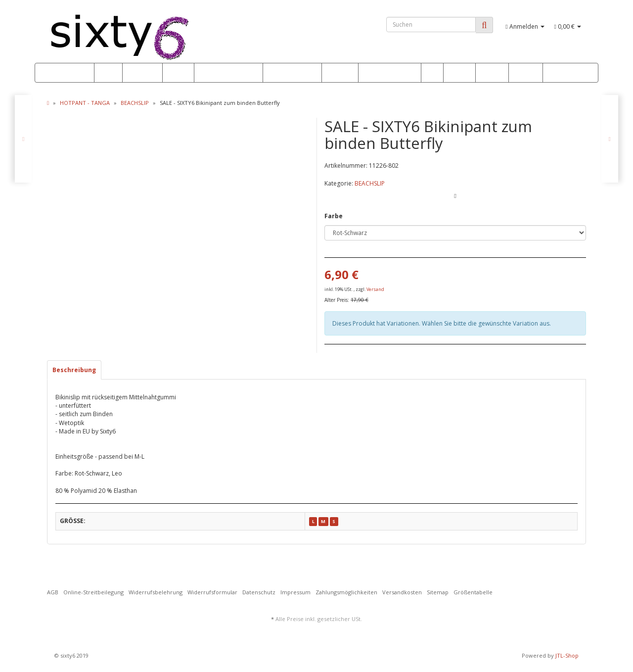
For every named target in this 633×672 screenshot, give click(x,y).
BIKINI (178, 73)
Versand (375, 289)
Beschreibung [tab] (74, 370)
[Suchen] (431, 24)
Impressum (295, 592)
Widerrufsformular (212, 592)
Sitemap (438, 592)
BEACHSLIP (370, 183)
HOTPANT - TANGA (228, 73)
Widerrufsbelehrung (156, 592)
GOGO (526, 73)
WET (432, 73)
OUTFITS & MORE (390, 73)
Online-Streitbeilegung (93, 592)
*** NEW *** (68, 73)
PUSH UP (142, 73)
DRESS (459, 73)
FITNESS (340, 73)
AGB (53, 592)
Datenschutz (259, 592)
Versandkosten (402, 592)
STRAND (492, 73)
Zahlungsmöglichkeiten (346, 592)
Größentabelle (473, 592)
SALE (108, 73)
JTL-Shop (567, 655)
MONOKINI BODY (292, 73)
